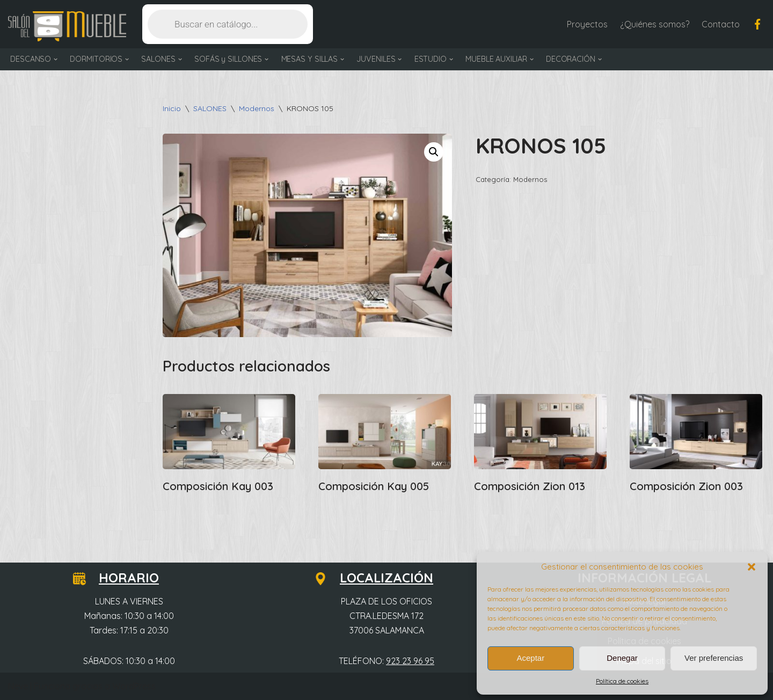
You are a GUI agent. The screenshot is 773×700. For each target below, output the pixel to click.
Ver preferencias (714, 658)
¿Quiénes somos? (655, 24)
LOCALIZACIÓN (380, 578)
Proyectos (587, 24)
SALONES (210, 108)
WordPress (134, 686)
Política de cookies (622, 681)
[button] (752, 567)
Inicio (172, 108)
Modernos (257, 108)
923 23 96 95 (410, 661)
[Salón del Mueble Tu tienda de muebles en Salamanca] (67, 27)
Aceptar (530, 658)
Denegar (622, 658)
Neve (18, 686)
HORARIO (122, 578)
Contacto (721, 24)
